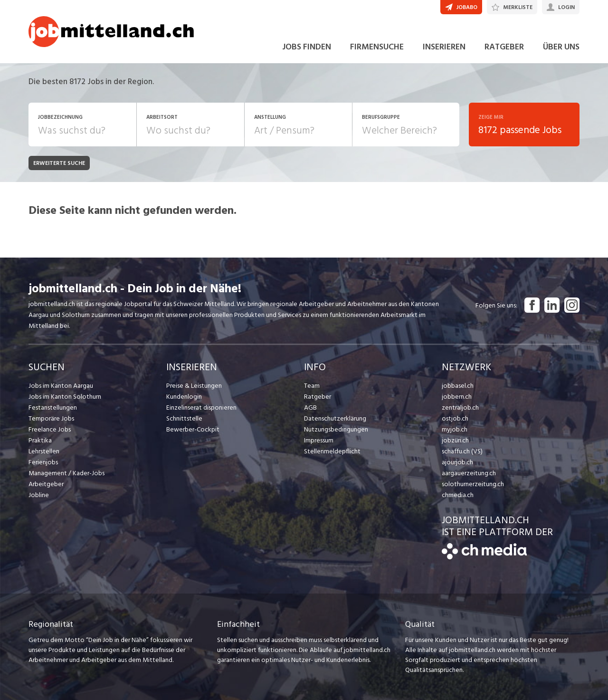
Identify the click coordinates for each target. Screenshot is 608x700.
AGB (310, 408)
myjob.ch (455, 429)
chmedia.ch (458, 495)
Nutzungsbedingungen (336, 429)
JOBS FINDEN (307, 47)
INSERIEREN (444, 47)
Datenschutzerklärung (335, 418)
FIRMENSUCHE (377, 47)
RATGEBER (504, 47)
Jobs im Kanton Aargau (61, 386)
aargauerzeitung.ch (469, 473)
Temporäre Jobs (51, 418)
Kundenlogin (184, 397)
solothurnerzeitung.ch (473, 484)
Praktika (40, 440)
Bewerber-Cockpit (193, 429)
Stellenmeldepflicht (332, 451)
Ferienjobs (43, 462)
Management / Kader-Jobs (66, 473)
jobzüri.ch (455, 440)
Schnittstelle (184, 418)
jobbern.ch (457, 397)
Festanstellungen (53, 408)
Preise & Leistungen (194, 386)
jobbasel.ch (458, 386)
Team (312, 386)
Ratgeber (318, 397)
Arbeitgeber (46, 484)
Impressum (319, 440)
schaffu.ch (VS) (462, 451)
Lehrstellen (44, 451)
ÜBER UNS (561, 47)
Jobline (39, 495)
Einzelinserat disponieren (201, 408)
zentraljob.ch (460, 408)
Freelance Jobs (50, 429)
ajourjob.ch (457, 462)
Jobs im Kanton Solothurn (65, 397)
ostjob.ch (455, 418)
